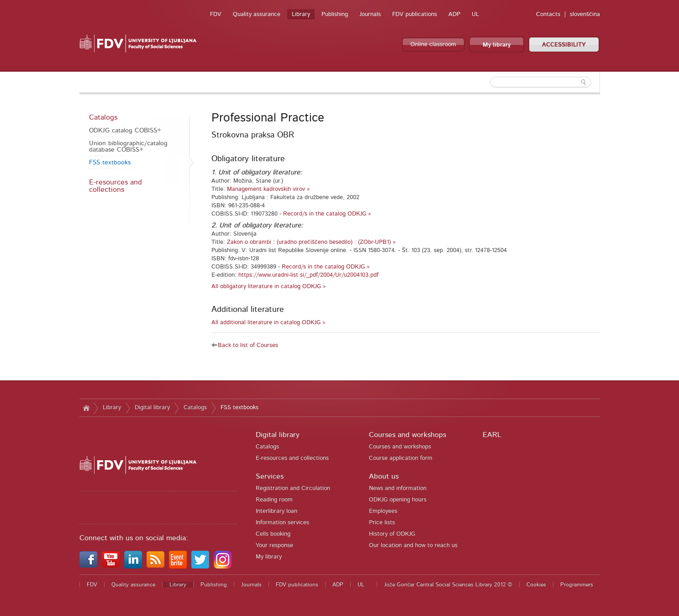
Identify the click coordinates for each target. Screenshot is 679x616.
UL (475, 14)
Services (270, 476)
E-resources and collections (116, 186)
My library (497, 45)
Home (87, 408)
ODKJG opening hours (398, 500)
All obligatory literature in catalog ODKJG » (269, 287)
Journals (370, 14)
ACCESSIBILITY (564, 45)
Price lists (382, 523)
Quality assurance (257, 14)
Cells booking (273, 534)
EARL (492, 435)
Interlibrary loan (276, 511)
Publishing (335, 14)
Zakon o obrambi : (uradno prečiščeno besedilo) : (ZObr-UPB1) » (311, 242)
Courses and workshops (408, 435)
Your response (274, 545)
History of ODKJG (392, 534)
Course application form (401, 458)
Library (301, 14)
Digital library (152, 408)
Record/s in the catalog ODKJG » (327, 214)
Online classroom (433, 45)
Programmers (577, 584)
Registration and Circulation (293, 488)
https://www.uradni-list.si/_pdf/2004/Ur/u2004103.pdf (308, 275)
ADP (454, 14)
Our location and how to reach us (413, 545)
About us (384, 476)
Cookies (536, 584)
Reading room (274, 500)
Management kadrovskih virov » (268, 189)
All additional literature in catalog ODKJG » (268, 323)
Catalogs (103, 117)
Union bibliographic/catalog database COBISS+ (128, 147)
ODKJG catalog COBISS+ (125, 131)
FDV (216, 14)
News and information (398, 488)
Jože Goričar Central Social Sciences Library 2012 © (448, 584)
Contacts (548, 14)
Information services (282, 523)
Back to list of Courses (248, 345)
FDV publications (415, 14)
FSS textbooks (110, 163)
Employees (383, 511)
